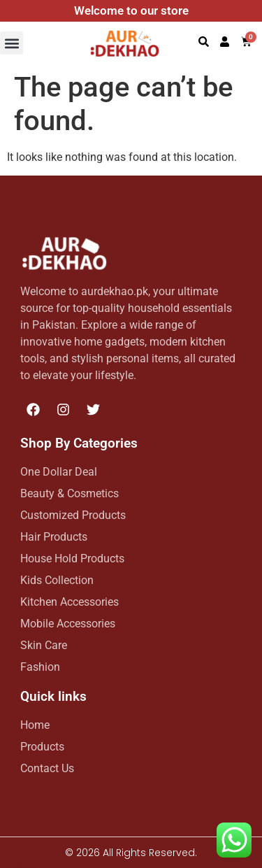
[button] (12, 43)
